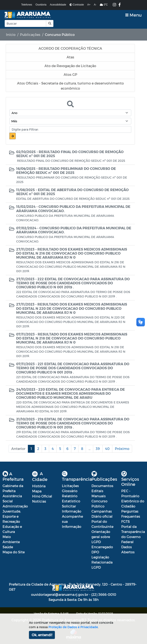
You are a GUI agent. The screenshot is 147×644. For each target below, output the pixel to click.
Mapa (37, 491)
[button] (49, 23)
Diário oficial (102, 516)
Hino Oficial (42, 496)
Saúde (8, 547)
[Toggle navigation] (133, 15)
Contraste (77, 5)
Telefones (26, 5)
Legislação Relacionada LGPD (102, 562)
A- (95, 5)
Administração (15, 506)
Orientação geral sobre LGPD (101, 537)
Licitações (70, 486)
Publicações (30, 35)
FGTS (126, 521)
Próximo (122, 449)
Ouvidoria (41, 5)
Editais (97, 491)
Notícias (39, 501)
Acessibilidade (58, 5)
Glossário (70, 491)
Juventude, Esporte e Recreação (12, 516)
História (39, 486)
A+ (89, 5)
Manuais (99, 496)
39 (98, 449)
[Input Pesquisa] (25, 23)
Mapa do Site (14, 552)
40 (107, 449)
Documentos (102, 486)
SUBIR (73, 625)
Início (11, 35)
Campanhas (102, 511)
